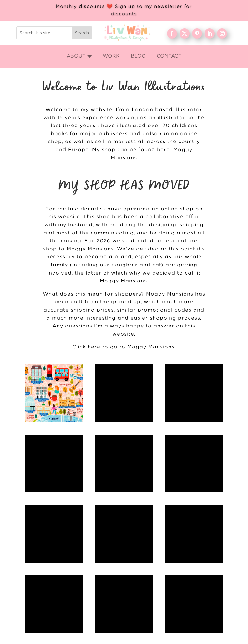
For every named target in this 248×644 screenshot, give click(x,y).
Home (183, 538)
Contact (183, 589)
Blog (183, 569)
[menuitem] (79, 56)
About (183, 559)
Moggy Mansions (123, 281)
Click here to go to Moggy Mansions (123, 347)
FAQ (183, 579)
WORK (183, 549)
